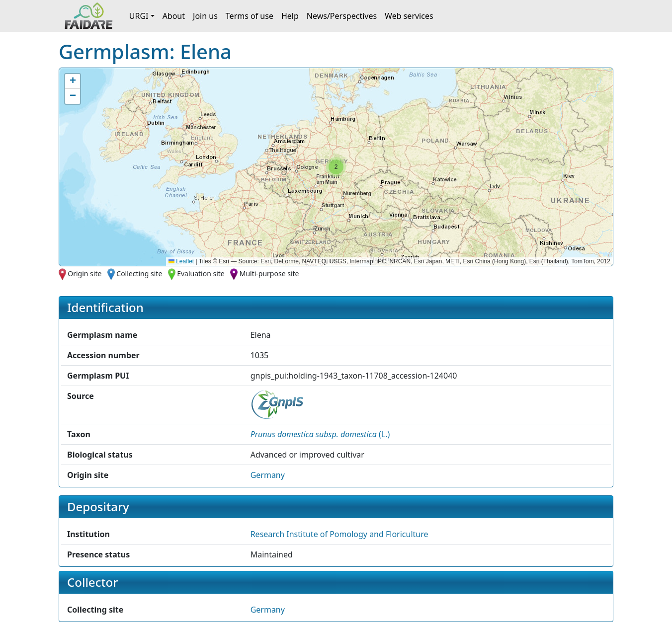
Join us (205, 16)
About (174, 16)
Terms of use (250, 16)
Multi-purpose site (269, 274)
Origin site (84, 274)
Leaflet (181, 261)
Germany (268, 475)
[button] (336, 167)
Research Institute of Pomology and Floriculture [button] (339, 534)
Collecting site (139, 274)
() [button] (320, 434)
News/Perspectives (342, 16)
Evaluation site (201, 274)
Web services (409, 16)
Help (290, 16)
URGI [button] (139, 16)
